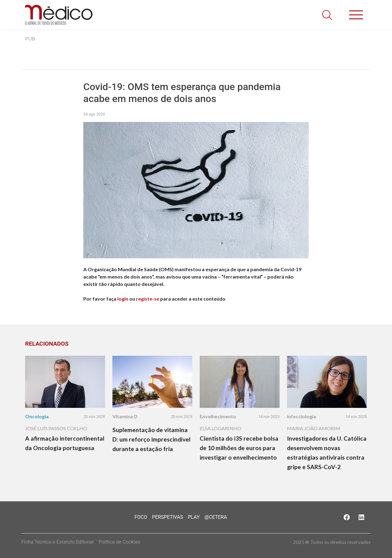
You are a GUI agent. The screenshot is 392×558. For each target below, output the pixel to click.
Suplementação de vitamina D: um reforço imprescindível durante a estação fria (151, 439)
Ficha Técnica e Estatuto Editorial (58, 542)
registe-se (148, 299)
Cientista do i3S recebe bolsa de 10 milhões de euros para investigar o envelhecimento (239, 448)
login (123, 299)
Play (194, 517)
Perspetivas (167, 517)
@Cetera (216, 517)
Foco (141, 517)
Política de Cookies (119, 542)
